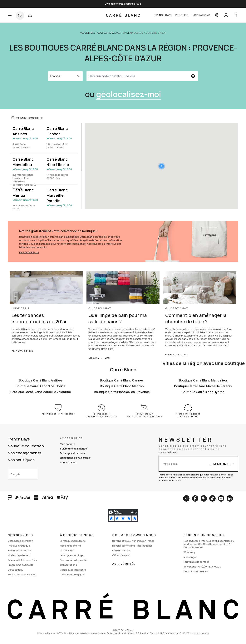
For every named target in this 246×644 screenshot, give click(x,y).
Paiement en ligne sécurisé (58, 414)
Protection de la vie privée (120, 633)
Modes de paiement (19, 555)
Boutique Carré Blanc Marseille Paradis (203, 386)
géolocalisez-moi (129, 94)
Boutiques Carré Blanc (105, 33)
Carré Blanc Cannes (57, 131)
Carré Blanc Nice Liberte (58, 162)
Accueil (85, 33)
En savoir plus (29, 252)
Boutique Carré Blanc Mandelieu (203, 380)
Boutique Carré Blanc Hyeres (203, 392)
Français (15, 474)
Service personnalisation (22, 575)
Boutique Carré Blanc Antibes (41, 380)
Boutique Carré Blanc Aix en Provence (122, 392)
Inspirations (201, 15)
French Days (163, 15)
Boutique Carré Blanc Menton (122, 386)
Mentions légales (46, 633)
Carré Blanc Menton (23, 193)
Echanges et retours (73, 453)
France (125, 33)
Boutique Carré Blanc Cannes (122, 380)
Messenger (190, 557)
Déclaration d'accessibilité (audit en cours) (159, 633)
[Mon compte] (226, 15)
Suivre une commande (73, 449)
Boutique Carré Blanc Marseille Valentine (41, 392)
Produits (182, 15)
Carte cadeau (15, 570)
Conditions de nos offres (75, 458)
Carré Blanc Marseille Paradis (57, 195)
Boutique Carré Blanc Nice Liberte (41, 386)
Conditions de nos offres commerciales (84, 633)
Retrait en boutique (19, 546)
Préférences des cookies (196, 633)
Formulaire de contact (196, 562)
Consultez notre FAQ (196, 571)
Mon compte (68, 444)
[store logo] (123, 15)
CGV (59, 633)
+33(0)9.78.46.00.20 (209, 567)
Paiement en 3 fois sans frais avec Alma (101, 415)
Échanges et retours (20, 551)
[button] (30, 16)
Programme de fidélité (21, 565)
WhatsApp (189, 552)
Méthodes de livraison (20, 541)
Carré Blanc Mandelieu (23, 162)
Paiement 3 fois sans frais (22, 560)
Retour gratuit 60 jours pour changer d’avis (145, 415)
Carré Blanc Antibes (23, 131)
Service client (68, 462)
